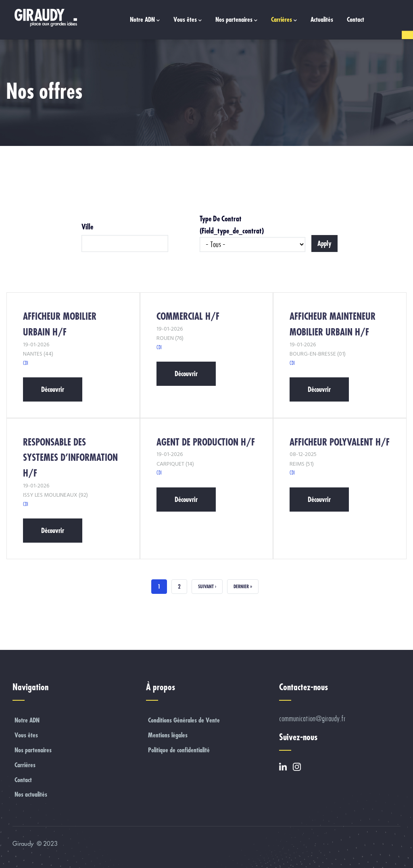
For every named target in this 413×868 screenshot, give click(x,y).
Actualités (322, 19)
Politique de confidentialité (179, 750)
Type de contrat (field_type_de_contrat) (232, 225)
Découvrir (53, 389)
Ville (87, 227)
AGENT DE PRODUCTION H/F (206, 442)
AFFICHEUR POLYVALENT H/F (340, 442)
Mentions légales (168, 735)
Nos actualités (31, 794)
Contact (356, 19)
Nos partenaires (236, 20)
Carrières (284, 20)
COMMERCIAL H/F (188, 316)
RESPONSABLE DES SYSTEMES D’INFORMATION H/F (70, 458)
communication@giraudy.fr (312, 719)
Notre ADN (145, 20)
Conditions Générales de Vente (184, 720)
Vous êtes (188, 20)
